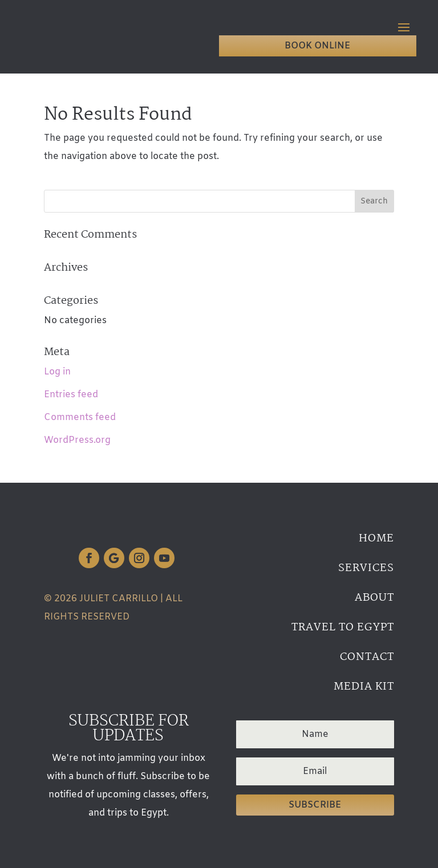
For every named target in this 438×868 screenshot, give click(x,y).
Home (376, 539)
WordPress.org (77, 440)
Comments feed (80, 417)
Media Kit (364, 687)
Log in (57, 372)
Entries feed (71, 395)
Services (366, 568)
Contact (367, 657)
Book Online (317, 46)
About (374, 598)
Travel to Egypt (343, 627)
